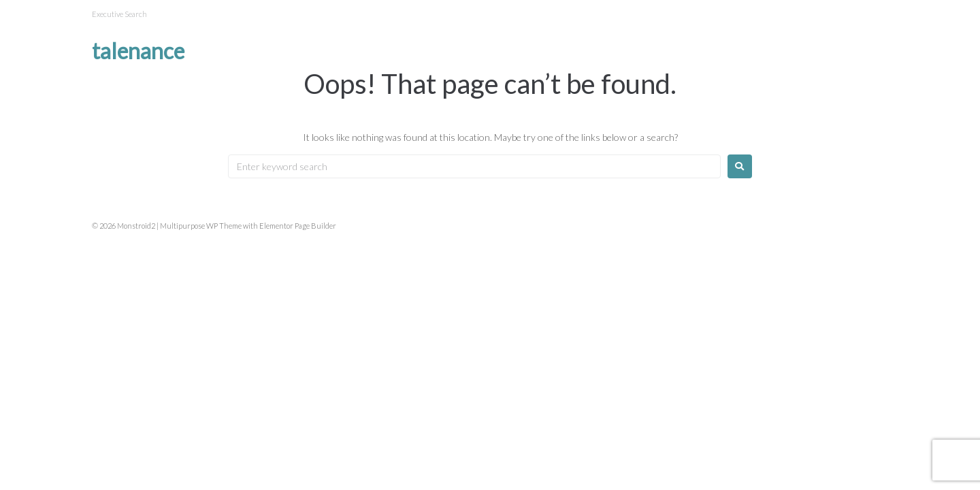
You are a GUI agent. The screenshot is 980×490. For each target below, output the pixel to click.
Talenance (138, 51)
